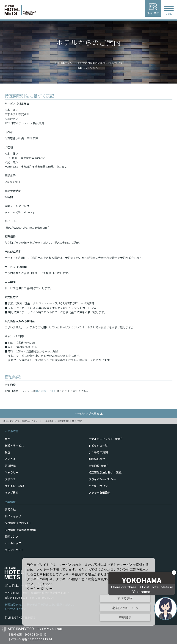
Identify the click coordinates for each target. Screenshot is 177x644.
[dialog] (89, 592)
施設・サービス (14, 445)
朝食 (7, 452)
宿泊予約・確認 (14, 486)
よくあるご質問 (98, 452)
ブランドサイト (14, 550)
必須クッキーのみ (125, 608)
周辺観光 (10, 466)
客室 (7, 439)
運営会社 (10, 509)
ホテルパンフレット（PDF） (106, 439)
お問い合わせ (97, 459)
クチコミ (10, 479)
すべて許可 (125, 598)
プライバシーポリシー (102, 479)
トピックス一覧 (98, 445)
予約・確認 (153, 9)
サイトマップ (13, 516)
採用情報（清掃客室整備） (21, 530)
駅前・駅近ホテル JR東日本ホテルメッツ (22, 421)
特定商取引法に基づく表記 (70, 421)
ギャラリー (11, 472)
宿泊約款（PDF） (46, 391)
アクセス (10, 459)
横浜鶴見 (50, 421)
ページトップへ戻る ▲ (89, 413)
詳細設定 (125, 617)
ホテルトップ (13, 543)
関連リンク (11, 536)
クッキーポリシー (100, 486)
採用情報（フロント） (18, 523)
